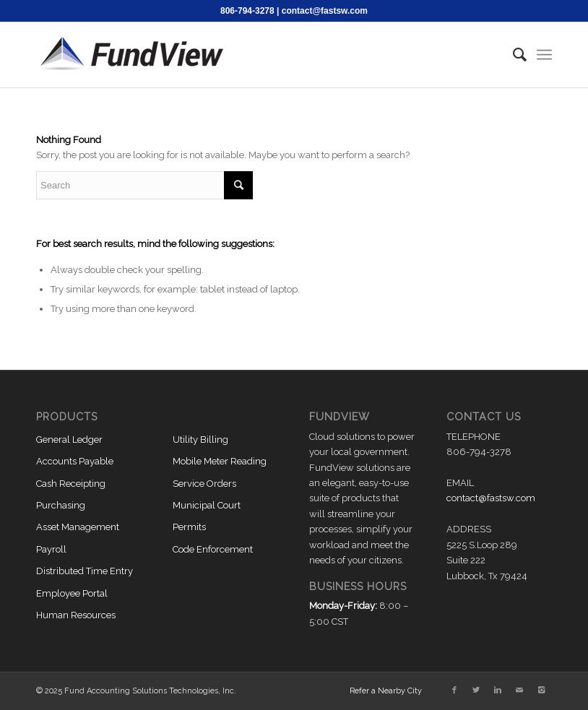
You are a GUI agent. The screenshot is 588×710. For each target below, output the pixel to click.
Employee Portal (72, 593)
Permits (189, 527)
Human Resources (76, 615)
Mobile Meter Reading (220, 461)
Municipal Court (207, 505)
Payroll (51, 549)
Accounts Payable (75, 461)
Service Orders (204, 484)
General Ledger (69, 440)
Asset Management (78, 527)
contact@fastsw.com (325, 11)
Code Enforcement (213, 549)
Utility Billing (200, 440)
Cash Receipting (71, 484)
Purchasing (61, 505)
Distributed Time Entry (85, 571)
